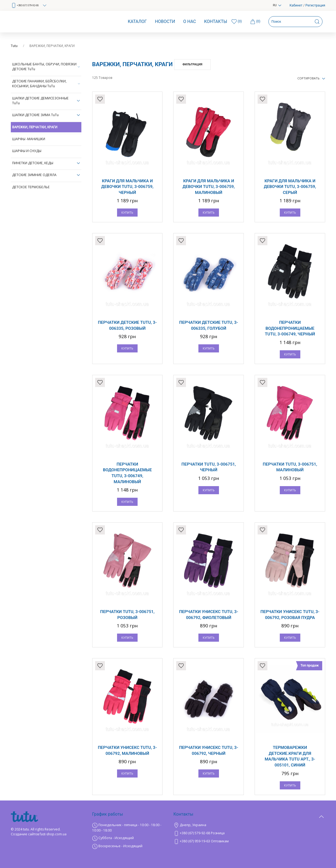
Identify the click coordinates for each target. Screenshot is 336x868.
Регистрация (315, 5)
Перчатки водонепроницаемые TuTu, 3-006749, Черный (290, 328)
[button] (321, 830)
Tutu (14, 46)
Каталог (137, 21)
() (237, 22)
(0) (255, 22)
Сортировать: (311, 78)
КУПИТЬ (127, 212)
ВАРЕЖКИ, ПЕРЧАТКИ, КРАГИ (35, 127)
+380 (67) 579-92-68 (29, 5)
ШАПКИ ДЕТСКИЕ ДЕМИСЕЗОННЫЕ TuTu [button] (46, 101)
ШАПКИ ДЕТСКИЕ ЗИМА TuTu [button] (46, 115)
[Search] (295, 22)
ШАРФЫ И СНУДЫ (27, 151)
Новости (165, 21)
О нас (190, 21)
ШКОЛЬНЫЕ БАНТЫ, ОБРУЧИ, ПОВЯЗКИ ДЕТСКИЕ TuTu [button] (46, 67)
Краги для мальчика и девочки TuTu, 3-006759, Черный (127, 187)
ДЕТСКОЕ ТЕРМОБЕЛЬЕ (31, 187)
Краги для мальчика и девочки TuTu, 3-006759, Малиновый (209, 187)
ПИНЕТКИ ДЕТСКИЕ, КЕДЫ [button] (46, 163)
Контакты (216, 21)
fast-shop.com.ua (53, 834)
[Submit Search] (317, 22)
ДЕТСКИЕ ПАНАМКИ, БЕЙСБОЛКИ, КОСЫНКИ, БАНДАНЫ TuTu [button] (46, 84)
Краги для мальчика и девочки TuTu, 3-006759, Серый (290, 187)
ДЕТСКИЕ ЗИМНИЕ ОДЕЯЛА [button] (46, 175)
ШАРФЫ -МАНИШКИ (29, 139)
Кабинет (296, 5)
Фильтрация (192, 64)
